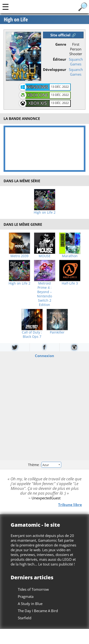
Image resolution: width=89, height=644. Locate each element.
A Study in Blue (30, 604)
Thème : (44, 465)
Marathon (70, 256)
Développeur (55, 69)
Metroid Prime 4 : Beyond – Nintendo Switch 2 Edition (44, 294)
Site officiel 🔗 (63, 35)
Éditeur (60, 59)
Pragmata (26, 596)
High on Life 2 (45, 212)
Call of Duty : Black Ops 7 (32, 334)
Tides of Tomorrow (33, 589)
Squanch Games (76, 62)
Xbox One (38, 95)
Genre (61, 44)
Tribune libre (70, 505)
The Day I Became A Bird (38, 611)
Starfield (25, 618)
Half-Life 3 (70, 283)
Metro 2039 (19, 256)
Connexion (44, 356)
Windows (37, 87)
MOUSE (45, 256)
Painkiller (57, 332)
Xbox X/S (37, 103)
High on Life (16, 20)
